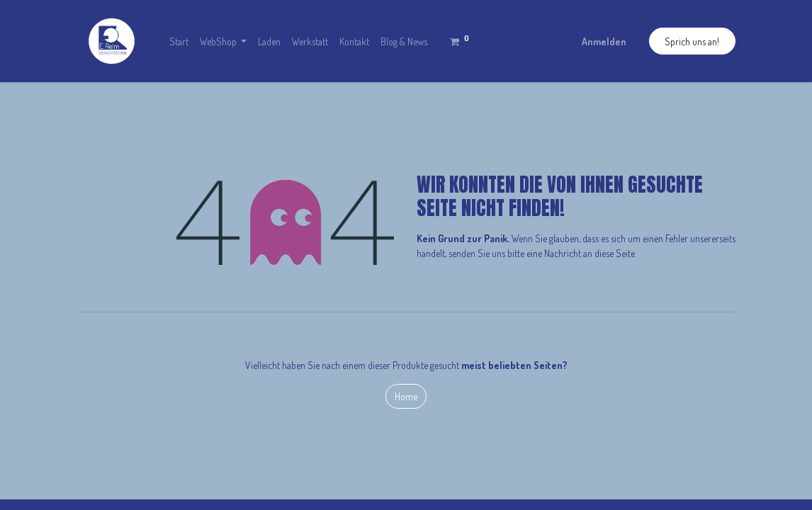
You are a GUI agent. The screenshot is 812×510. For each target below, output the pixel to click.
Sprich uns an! (692, 41)
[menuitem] (179, 41)
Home (406, 396)
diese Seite (615, 253)
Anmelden (604, 41)
